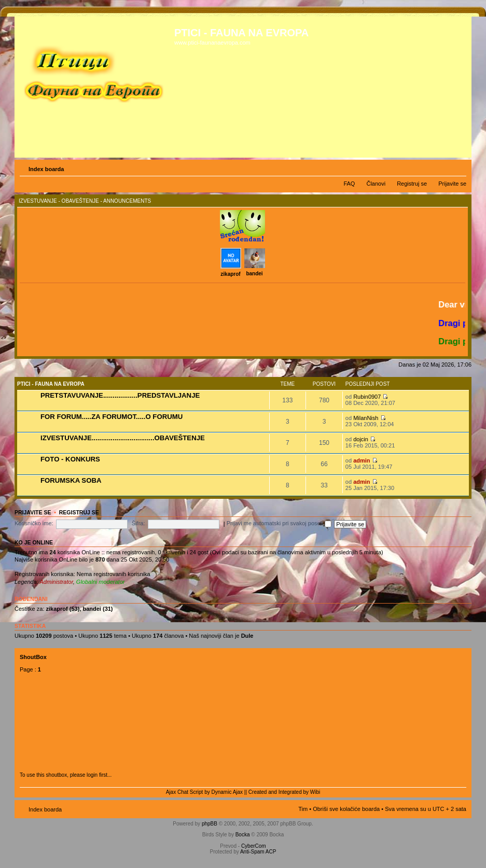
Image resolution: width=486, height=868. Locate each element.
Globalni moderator (101, 582)
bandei (254, 274)
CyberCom (254, 846)
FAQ (349, 184)
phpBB (210, 824)
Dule (247, 636)
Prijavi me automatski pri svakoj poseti (279, 523)
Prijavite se (452, 184)
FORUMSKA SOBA (71, 480)
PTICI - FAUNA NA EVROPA (51, 384)
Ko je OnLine (34, 542)
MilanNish (366, 418)
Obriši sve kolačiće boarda (346, 809)
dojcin (361, 439)
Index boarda (46, 169)
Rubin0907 (367, 397)
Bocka (243, 835)
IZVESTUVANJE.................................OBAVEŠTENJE (123, 438)
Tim (303, 809)
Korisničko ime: (34, 523)
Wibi (315, 792)
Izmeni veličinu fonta (459, 167)
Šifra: (138, 523)
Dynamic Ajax (227, 792)
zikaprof (230, 274)
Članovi (376, 184)
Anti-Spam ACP (258, 852)
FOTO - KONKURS (70, 459)
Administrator (57, 582)
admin (362, 460)
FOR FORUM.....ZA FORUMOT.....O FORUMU (112, 417)
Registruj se (412, 184)
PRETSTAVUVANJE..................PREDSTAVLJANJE (120, 395)
